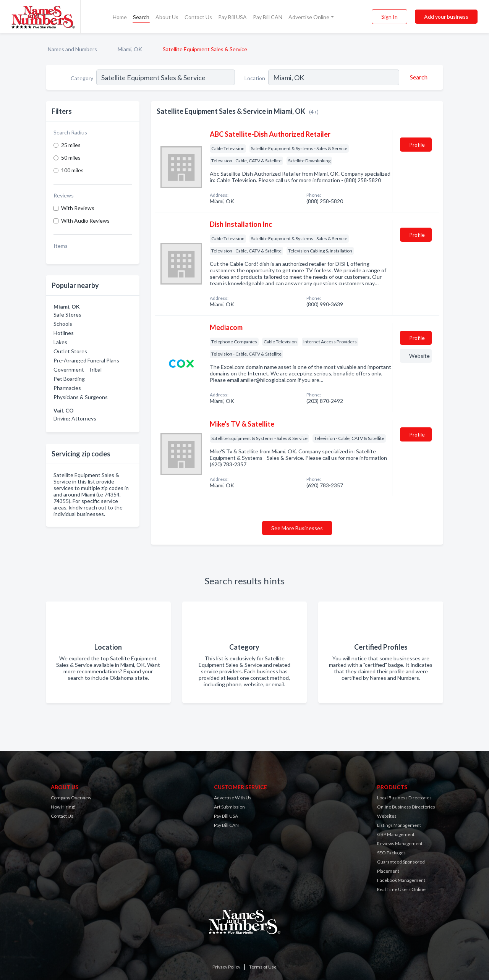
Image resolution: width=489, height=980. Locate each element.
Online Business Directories (406, 807)
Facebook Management (401, 880)
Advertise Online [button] (309, 17)
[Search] (418, 77)
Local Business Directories (404, 798)
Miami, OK (130, 49)
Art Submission (229, 807)
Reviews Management (400, 843)
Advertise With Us (233, 798)
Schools (63, 324)
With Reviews (78, 208)
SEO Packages (391, 853)
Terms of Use (263, 967)
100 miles (72, 170)
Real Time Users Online (401, 889)
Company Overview (71, 798)
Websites (387, 816)
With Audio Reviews (85, 221)
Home (120, 17)
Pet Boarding (69, 379)
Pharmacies (67, 388)
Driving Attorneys (75, 418)
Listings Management (399, 825)
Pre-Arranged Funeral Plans (86, 360)
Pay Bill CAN (268, 17)
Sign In (389, 17)
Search (141, 17)
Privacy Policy (226, 967)
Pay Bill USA (232, 17)
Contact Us (198, 17)
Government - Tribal (78, 370)
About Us (167, 17)
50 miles (71, 158)
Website (419, 356)
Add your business (446, 17)
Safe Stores (67, 315)
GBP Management (396, 834)
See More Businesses (297, 528)
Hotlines (64, 333)
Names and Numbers (72, 49)
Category (82, 78)
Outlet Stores (70, 351)
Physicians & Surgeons (81, 397)
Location (255, 78)
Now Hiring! (63, 807)
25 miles (71, 145)
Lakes (60, 342)
